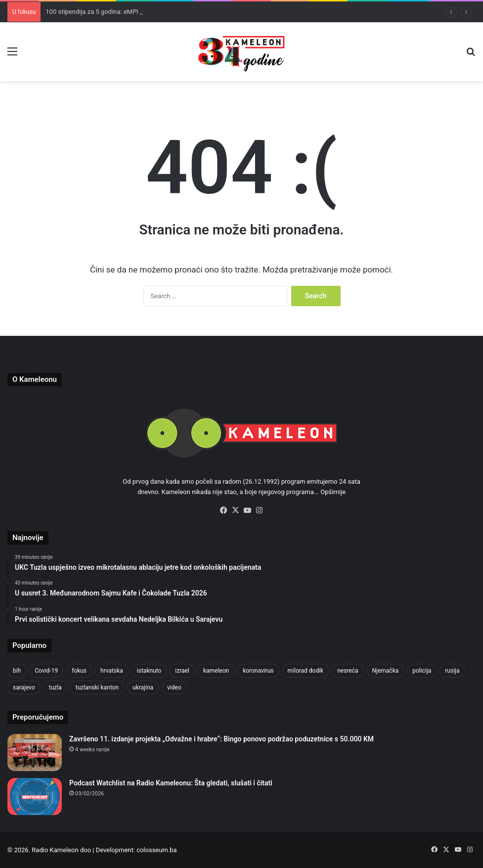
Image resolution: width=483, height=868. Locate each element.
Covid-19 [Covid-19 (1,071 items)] (46, 671)
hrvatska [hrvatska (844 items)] (112, 671)
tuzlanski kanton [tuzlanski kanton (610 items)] (97, 687)
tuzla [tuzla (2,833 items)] (55, 687)
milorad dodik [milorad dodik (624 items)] (306, 671)
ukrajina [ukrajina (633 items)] (143, 687)
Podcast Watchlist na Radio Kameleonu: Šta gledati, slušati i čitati (171, 783)
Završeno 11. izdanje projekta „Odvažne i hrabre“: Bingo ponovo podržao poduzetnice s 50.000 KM (221, 739)
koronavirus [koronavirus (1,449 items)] (258, 671)
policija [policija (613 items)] (422, 671)
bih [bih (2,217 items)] (17, 671)
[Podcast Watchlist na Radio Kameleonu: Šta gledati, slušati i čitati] (35, 797)
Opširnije (333, 492)
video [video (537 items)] (174, 687)
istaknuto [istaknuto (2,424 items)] (149, 671)
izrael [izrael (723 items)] (182, 671)
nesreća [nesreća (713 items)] (348, 671)
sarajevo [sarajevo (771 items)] (24, 687)
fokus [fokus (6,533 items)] (79, 671)
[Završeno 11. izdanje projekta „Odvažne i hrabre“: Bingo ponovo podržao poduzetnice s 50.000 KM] (35, 753)
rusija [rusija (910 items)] (452, 671)
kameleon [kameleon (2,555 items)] (216, 671)
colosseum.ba (156, 850)
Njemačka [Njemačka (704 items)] (386, 671)
